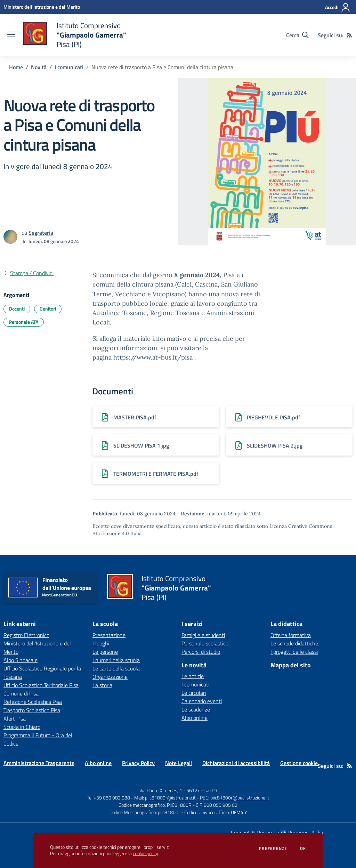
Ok (303, 849)
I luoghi (101, 643)
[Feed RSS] (349, 35)
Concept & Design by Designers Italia (277, 833)
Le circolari (194, 693)
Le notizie (193, 676)
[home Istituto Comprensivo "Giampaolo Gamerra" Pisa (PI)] (74, 35)
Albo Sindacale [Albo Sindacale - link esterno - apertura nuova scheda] (21, 660)
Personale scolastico (205, 643)
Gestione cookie (299, 763)
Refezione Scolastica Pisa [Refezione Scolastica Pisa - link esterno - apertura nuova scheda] (33, 702)
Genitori (48, 309)
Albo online (195, 718)
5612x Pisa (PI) (202, 790)
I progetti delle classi (294, 652)
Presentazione (109, 635)
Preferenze (273, 849)
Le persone (105, 652)
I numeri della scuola (116, 660)
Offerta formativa (291, 635)
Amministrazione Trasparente (39, 763)
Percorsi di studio (201, 652)
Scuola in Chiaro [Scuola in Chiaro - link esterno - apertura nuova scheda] (22, 727)
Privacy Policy (138, 763)
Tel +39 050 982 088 (108, 798)
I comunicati (69, 67)
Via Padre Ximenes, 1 (161, 790)
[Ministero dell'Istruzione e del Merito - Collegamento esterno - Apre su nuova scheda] (42, 7)
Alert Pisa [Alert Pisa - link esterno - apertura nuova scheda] (15, 718)
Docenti (17, 309)
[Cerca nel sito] (297, 35)
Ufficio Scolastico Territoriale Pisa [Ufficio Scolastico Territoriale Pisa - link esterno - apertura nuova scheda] (41, 685)
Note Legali (179, 763)
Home (16, 67)
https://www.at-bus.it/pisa (153, 357)
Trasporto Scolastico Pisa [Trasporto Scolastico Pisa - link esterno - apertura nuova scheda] (32, 710)
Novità (39, 67)
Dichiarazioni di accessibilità (236, 763)
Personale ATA (24, 322)
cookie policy (145, 853)
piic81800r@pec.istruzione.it (240, 798)
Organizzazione (110, 677)
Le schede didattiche (294, 643)
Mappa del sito (291, 665)
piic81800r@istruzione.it (170, 798)
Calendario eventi (202, 701)
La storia (102, 685)
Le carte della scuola (116, 668)
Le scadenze (196, 709)
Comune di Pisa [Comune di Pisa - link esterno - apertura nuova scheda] (21, 693)
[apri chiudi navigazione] (11, 35)
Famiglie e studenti (203, 635)
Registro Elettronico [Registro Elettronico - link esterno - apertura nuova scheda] (26, 635)
